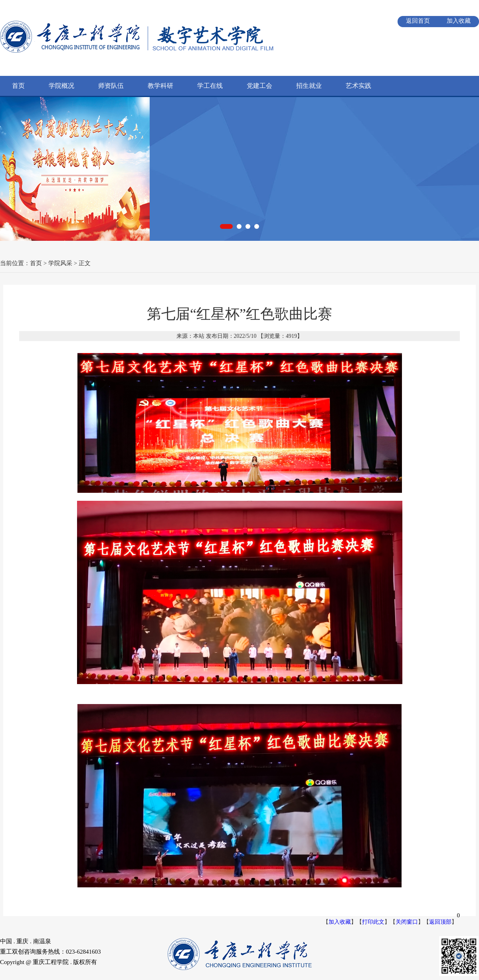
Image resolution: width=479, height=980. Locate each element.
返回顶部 (440, 922)
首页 (18, 86)
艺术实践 (358, 86)
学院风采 (60, 263)
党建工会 (259, 86)
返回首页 (418, 21)
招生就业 (309, 86)
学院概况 (61, 86)
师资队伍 (111, 86)
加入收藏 (459, 21)
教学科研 (160, 86)
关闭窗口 (407, 922)
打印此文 (373, 922)
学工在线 (210, 86)
